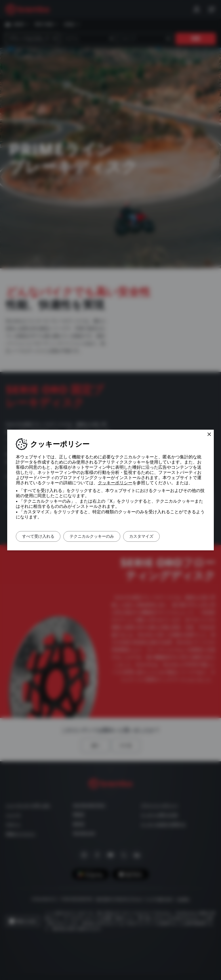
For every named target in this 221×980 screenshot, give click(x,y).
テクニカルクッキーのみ (100, 536)
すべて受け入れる (41, 536)
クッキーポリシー (115, 483)
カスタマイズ (155, 536)
